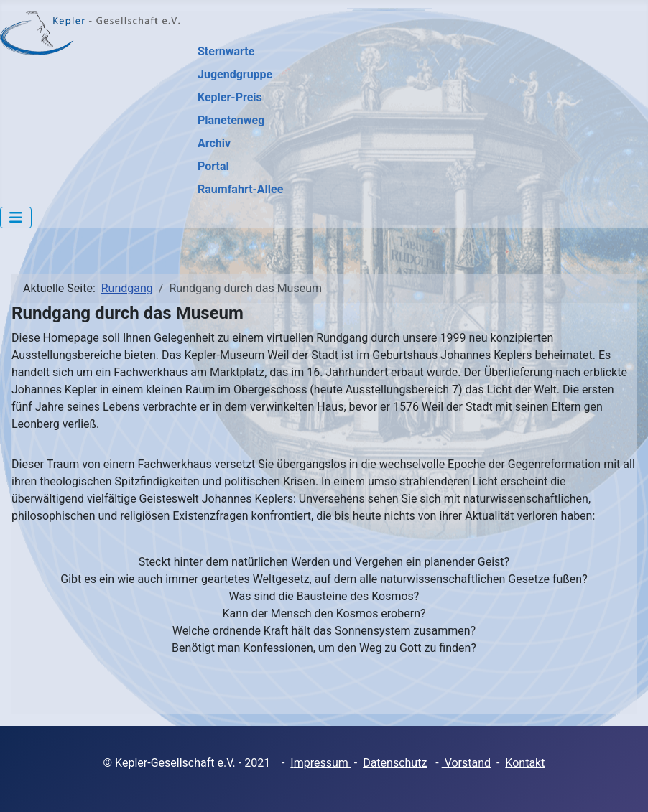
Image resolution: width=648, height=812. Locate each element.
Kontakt (525, 763)
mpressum (323, 763)
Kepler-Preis (230, 97)
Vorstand (466, 763)
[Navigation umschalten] (16, 218)
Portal (213, 166)
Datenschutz (395, 763)
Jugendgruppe (235, 74)
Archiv (214, 143)
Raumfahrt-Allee (240, 189)
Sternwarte (226, 51)
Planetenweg (231, 120)
